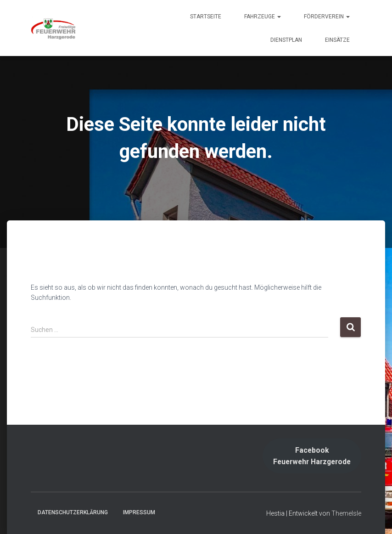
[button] (279, 17)
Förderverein (327, 17)
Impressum (139, 512)
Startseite (206, 17)
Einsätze (337, 40)
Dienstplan (286, 40)
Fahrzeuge (263, 17)
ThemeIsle (346, 513)
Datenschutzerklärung (73, 512)
